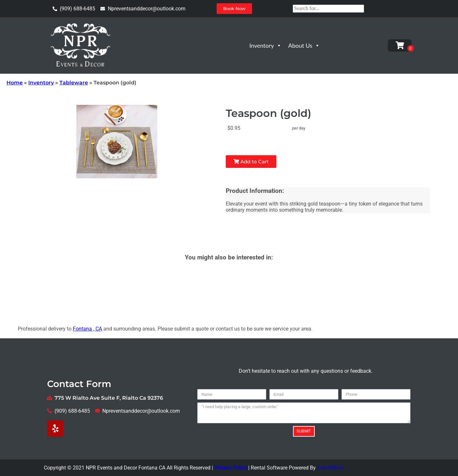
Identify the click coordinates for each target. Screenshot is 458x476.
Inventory (266, 45)
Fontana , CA (87, 329)
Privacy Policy (231, 468)
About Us (304, 45)
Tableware (74, 83)
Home (15, 83)
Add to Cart (251, 162)
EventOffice (330, 468)
